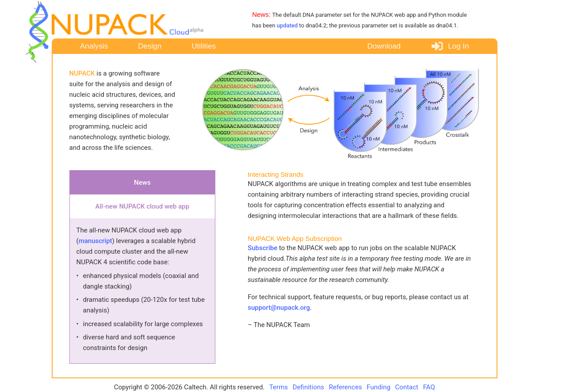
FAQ (429, 387)
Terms (278, 387)
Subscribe (263, 248)
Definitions (309, 387)
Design (150, 46)
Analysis (94, 46)
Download (384, 46)
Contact (408, 387)
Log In (450, 46)
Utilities (204, 46)
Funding (379, 387)
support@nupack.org (279, 308)
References (346, 387)
